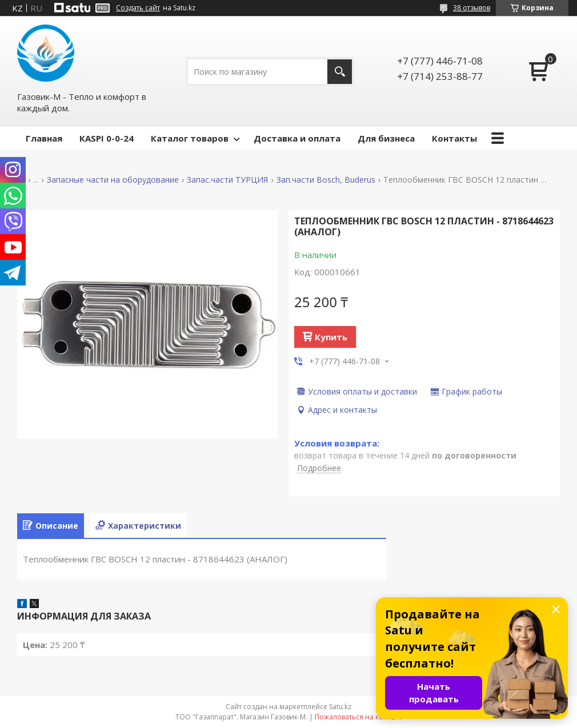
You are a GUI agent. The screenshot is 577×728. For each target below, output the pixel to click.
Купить (331, 337)
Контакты (454, 138)
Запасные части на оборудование (113, 180)
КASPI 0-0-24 (107, 138)
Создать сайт (138, 8)
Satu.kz (340, 707)
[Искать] (340, 72)
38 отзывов (472, 8)
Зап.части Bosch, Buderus (326, 180)
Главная (44, 138)
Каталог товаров (190, 138)
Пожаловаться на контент (358, 717)
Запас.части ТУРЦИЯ (227, 180)
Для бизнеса (386, 138)
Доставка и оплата (297, 138)
